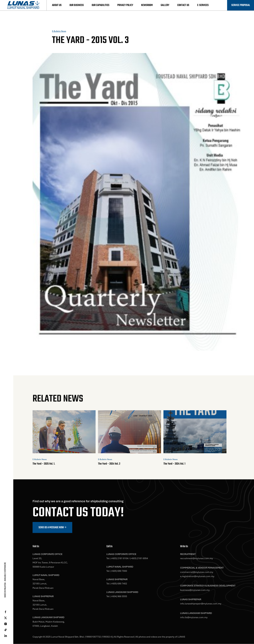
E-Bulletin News (59, 31)
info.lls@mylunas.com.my (194, 617)
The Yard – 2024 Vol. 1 (174, 464)
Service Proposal (241, 5)
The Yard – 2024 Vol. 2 (109, 464)
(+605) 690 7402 (119, 584)
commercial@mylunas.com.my (197, 572)
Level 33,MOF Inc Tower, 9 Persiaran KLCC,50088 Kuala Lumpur (50, 563)
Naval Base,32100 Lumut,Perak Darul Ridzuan (43, 584)
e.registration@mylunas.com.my (197, 576)
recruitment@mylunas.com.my (196, 558)
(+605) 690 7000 (119, 571)
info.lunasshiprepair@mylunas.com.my (201, 604)
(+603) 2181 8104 (119, 558)
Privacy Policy (125, 5)
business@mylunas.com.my (195, 590)
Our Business (77, 5)
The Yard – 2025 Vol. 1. (44, 464)
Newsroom (147, 5)
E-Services (203, 5)
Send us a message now (51, 527)
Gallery (165, 5)
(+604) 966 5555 (119, 596)
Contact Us (183, 5)
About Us (57, 5)
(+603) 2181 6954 (139, 558)
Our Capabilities (101, 5)
